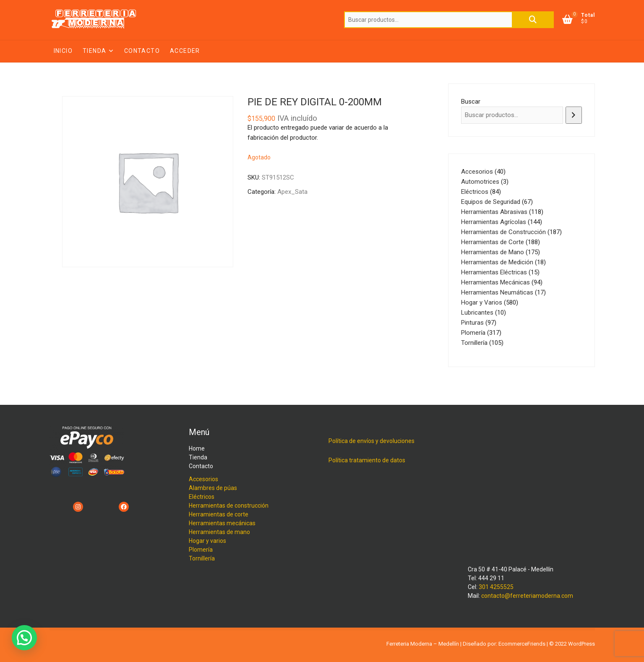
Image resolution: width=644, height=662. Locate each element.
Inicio (63, 51)
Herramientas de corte (219, 514)
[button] (24, 638)
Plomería (201, 550)
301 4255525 (496, 587)
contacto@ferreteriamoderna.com (527, 596)
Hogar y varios (207, 541)
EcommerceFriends (522, 644)
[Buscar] (574, 115)
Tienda (94, 51)
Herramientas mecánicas (222, 523)
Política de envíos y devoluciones (372, 441)
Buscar (533, 20)
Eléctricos (202, 497)
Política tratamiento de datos (367, 460)
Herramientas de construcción (229, 506)
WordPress (581, 644)
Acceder (185, 51)
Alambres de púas (213, 488)
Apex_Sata (292, 192)
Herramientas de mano (219, 532)
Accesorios (203, 479)
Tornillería (202, 558)
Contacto (142, 51)
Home (197, 448)
